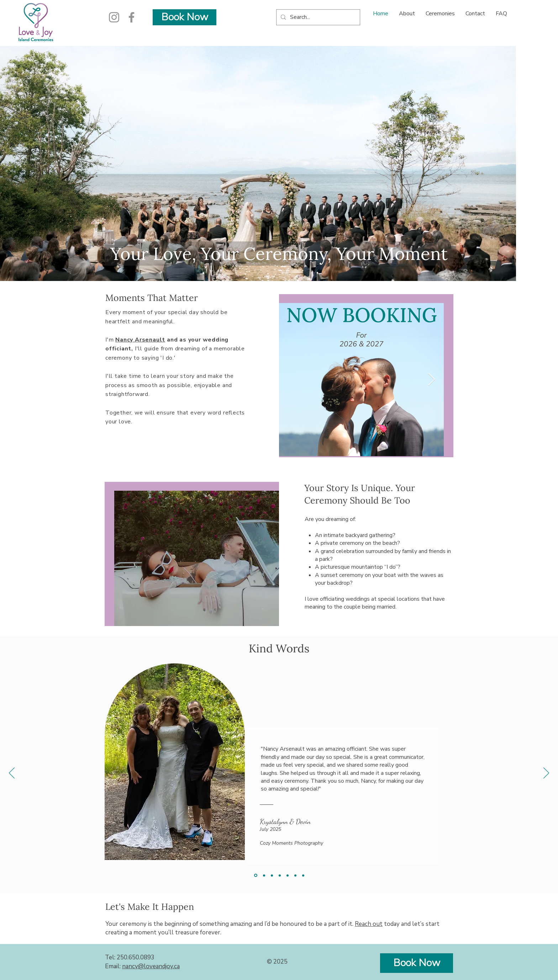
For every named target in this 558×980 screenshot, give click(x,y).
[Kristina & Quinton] (288, 875)
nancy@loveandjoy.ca (151, 966)
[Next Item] (431, 380)
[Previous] (12, 773)
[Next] (546, 773)
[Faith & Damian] (264, 875)
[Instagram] (114, 17)
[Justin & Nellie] (280, 875)
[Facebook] (131, 17)
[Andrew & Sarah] (272, 875)
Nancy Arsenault (140, 340)
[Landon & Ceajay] (295, 875)
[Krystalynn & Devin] (256, 875)
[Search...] (317, 17)
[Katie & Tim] (303, 875)
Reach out (369, 924)
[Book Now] (185, 17)
